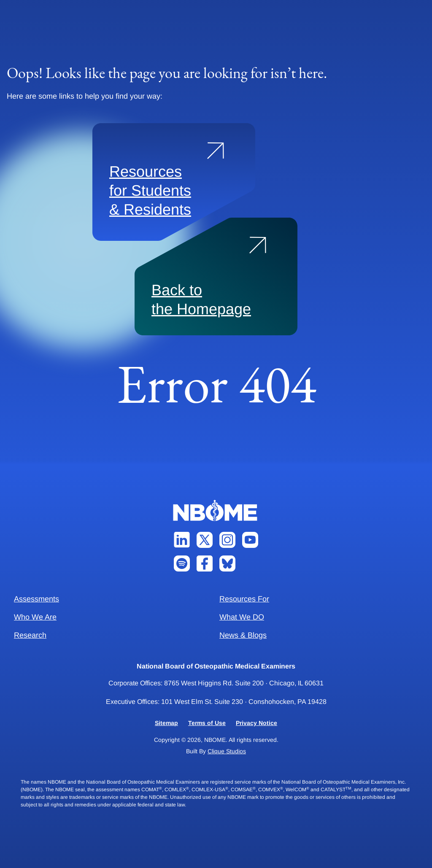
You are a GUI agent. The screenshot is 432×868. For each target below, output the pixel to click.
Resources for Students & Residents (150, 190)
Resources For (244, 599)
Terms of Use (207, 723)
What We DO (242, 617)
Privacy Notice (256, 723)
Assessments (36, 599)
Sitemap (166, 723)
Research (30, 635)
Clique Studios (227, 751)
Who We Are (35, 617)
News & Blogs (243, 635)
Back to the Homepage (201, 299)
